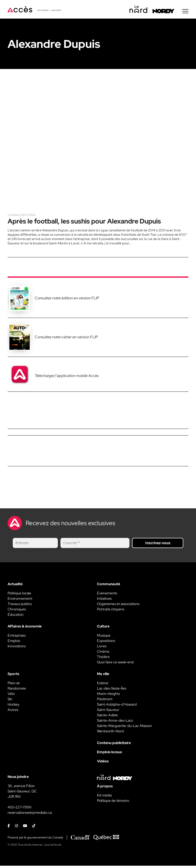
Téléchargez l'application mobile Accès (67, 378)
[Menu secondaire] (185, 12)
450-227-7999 (20, 809)
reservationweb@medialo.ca (30, 815)
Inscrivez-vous (158, 545)
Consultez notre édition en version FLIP (67, 300)
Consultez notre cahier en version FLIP (66, 339)
